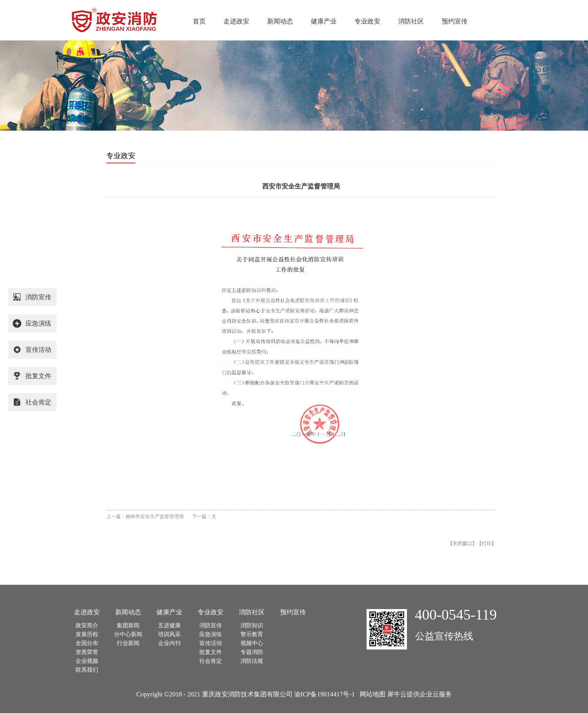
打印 (487, 544)
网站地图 (371, 694)
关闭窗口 (462, 544)
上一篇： (145, 516)
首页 (199, 21)
